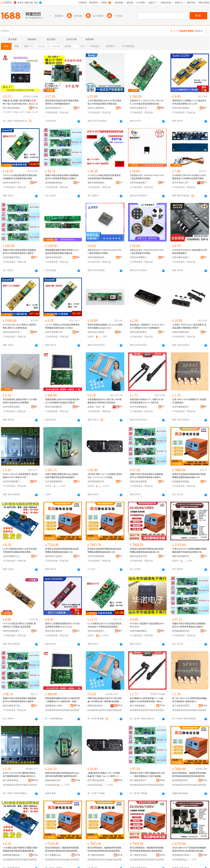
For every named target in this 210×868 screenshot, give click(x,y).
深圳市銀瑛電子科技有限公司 (97, 482)
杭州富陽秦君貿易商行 (12, 257)
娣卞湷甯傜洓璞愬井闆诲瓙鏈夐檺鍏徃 (182, 706)
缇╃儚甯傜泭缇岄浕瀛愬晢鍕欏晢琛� (139, 855)
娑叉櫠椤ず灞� (10, 112)
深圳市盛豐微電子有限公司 (182, 407)
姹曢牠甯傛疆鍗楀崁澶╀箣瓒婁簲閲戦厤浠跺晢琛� (12, 855)
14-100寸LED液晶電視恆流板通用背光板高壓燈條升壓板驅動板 (104, 177)
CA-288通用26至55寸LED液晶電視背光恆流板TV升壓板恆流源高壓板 (104, 625)
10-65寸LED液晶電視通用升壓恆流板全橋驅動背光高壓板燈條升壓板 (20, 177)
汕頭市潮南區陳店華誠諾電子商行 (139, 631)
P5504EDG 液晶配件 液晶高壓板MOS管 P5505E (147, 625)
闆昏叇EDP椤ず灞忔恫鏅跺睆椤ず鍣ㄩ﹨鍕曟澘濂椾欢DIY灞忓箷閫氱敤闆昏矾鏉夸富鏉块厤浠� (147, 775)
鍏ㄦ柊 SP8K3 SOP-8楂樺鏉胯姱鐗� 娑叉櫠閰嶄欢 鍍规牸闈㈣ (189, 700)
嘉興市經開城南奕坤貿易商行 (97, 183)
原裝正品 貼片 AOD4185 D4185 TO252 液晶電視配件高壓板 (104, 252)
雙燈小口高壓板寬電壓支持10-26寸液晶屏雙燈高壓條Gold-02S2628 (62, 625)
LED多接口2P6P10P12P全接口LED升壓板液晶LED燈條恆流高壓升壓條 (189, 177)
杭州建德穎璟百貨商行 (182, 631)
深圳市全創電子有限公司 (139, 108)
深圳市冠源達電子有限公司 (97, 631)
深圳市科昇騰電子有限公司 (139, 257)
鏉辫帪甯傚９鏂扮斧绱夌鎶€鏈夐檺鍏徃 (55, 706)
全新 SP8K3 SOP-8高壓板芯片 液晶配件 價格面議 (189, 401)
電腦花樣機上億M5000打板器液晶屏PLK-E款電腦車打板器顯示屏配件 (62, 401)
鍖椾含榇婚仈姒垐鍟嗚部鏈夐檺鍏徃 (55, 780)
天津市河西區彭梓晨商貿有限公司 (97, 556)
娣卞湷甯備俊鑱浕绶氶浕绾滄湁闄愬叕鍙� (139, 706)
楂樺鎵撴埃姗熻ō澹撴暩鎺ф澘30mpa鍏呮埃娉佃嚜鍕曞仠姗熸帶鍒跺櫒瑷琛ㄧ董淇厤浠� (62, 775)
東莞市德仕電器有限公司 (182, 108)
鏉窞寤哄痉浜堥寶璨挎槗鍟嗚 (182, 780)
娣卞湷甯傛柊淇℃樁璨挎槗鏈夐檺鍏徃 (139, 780)
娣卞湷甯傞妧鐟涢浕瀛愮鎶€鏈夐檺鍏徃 (97, 780)
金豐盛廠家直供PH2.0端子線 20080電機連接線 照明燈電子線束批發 (105, 401)
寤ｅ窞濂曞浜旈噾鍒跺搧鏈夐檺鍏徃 (55, 855)
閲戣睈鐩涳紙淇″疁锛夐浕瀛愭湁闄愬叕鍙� (97, 706)
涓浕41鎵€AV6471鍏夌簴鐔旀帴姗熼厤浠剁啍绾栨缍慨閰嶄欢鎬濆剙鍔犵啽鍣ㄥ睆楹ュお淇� (189, 849)
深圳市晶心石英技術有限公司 (97, 332)
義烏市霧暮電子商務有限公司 (12, 706)
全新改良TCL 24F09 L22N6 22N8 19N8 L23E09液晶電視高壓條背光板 (147, 102)
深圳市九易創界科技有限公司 (97, 108)
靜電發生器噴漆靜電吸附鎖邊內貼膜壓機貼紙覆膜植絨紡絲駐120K (189, 476)
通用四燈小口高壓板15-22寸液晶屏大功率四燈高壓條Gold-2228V (189, 102)
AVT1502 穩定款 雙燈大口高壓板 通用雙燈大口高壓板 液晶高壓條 (19, 625)
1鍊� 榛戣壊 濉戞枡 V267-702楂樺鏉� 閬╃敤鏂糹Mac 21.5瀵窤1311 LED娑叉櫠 (105, 775)
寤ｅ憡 (35, 104)
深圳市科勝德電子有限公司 (12, 482)
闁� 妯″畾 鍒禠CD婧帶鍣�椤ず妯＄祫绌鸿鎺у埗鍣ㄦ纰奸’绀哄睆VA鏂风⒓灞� (20, 102)
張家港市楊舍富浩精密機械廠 (55, 257)
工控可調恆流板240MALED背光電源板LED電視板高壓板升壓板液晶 (104, 102)
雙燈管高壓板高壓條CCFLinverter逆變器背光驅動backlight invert (105, 326)
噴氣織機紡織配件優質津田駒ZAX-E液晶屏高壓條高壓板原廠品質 (62, 252)
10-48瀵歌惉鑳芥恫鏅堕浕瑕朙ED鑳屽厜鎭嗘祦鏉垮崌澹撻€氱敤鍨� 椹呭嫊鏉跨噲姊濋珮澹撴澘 (20, 849)
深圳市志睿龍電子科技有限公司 (12, 631)
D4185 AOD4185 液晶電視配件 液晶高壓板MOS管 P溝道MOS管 (20, 476)
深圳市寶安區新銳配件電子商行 (12, 407)
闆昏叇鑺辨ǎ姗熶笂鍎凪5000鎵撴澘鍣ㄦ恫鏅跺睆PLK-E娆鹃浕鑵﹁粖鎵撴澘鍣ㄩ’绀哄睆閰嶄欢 (62, 700)
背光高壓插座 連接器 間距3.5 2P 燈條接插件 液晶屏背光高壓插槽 (20, 401)
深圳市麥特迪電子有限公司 (182, 257)
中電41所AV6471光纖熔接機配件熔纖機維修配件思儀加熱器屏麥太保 (189, 550)
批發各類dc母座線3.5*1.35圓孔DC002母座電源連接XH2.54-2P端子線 (147, 401)
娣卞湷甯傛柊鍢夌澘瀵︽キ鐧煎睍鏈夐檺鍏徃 (12, 108)
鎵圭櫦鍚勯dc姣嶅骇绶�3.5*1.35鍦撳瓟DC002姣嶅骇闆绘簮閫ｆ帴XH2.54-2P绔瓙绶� (147, 700)
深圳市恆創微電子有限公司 (139, 183)
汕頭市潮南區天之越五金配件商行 (12, 556)
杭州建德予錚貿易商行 (182, 482)
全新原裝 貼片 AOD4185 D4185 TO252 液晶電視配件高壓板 (147, 177)
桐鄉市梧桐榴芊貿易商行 (182, 556)
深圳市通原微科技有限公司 (97, 257)
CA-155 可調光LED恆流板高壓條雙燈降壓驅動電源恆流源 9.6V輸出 (62, 326)
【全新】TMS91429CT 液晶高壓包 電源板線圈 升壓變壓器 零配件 (189, 326)
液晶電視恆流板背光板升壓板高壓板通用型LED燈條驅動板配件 (62, 102)
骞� (35, 108)
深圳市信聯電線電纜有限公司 (139, 407)
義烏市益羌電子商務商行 (139, 556)
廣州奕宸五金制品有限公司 (55, 556)
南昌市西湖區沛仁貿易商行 (55, 108)
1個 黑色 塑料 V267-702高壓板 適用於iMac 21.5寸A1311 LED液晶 (105, 476)
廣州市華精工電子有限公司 (182, 183)
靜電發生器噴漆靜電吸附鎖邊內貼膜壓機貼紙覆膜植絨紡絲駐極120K (147, 550)
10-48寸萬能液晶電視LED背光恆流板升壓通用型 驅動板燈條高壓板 (20, 550)
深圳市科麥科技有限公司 (182, 332)
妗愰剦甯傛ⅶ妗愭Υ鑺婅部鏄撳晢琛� (182, 855)
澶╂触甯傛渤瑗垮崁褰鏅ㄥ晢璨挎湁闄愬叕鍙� (97, 855)
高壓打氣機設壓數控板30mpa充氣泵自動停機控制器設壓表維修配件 (62, 476)
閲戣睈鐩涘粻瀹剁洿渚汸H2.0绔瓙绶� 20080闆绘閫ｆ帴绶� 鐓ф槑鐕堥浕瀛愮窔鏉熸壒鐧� (105, 700)
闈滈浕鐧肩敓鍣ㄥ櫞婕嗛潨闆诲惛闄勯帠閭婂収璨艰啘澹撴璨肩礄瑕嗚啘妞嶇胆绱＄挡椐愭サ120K (147, 849)
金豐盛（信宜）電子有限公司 (97, 407)
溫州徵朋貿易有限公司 (55, 183)
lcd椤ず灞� (25, 112)
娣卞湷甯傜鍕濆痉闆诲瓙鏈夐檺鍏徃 (12, 780)
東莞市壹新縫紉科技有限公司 (55, 407)
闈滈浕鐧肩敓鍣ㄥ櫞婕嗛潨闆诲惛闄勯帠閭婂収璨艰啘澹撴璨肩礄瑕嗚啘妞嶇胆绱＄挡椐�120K (189, 775)
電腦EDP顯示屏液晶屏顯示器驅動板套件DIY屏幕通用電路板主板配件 (62, 177)
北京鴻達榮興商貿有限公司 (55, 482)
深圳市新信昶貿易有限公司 (139, 482)
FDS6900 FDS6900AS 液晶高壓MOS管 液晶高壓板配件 (190, 252)
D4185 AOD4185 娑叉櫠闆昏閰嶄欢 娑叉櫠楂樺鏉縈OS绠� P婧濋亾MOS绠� (20, 775)
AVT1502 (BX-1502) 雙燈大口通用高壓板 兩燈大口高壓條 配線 (19, 326)
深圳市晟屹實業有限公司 (139, 332)
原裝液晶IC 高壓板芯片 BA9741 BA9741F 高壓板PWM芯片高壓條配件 (147, 326)
